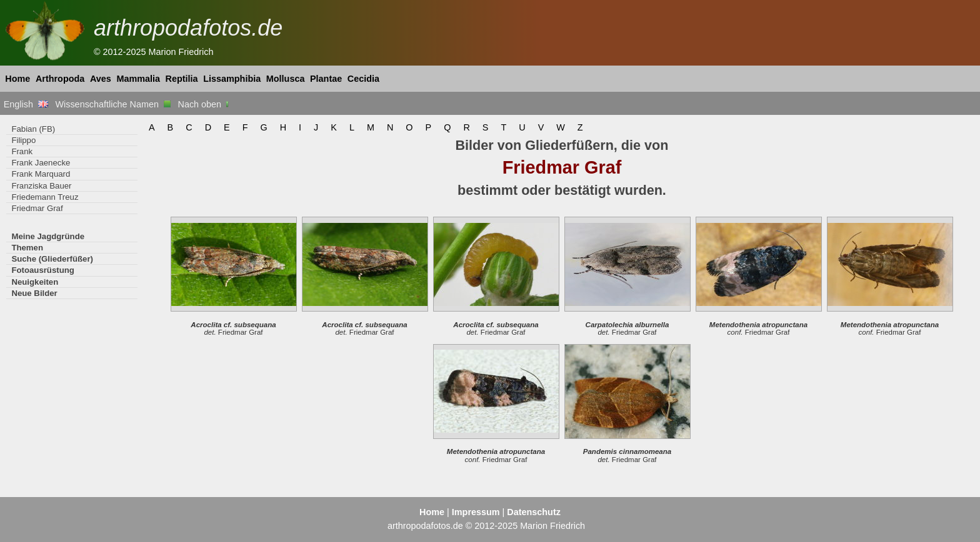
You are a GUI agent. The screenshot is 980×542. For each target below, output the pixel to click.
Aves (101, 79)
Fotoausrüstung (42, 270)
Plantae (326, 79)
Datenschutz (534, 512)
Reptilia (182, 79)
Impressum (476, 512)
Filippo (23, 140)
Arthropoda (60, 79)
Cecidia (363, 79)
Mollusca (286, 79)
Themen (27, 248)
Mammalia (138, 79)
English (26, 104)
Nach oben (205, 104)
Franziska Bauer (41, 186)
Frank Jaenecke (41, 163)
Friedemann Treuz (45, 197)
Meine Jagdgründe (48, 236)
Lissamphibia (232, 79)
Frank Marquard (41, 174)
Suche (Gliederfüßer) (52, 259)
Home (17, 79)
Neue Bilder (34, 293)
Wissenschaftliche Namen (113, 104)
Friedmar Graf (37, 208)
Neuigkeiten (35, 282)
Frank (22, 151)
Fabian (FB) (33, 129)
